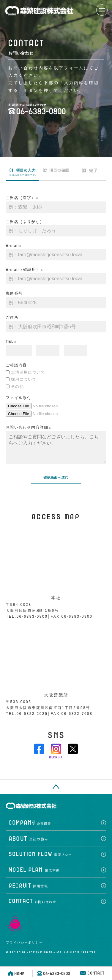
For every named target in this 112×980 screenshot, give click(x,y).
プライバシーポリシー (24, 948)
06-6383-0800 (32, 622)
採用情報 (56, 892)
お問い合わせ (56, 907)
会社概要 (56, 829)
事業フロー (56, 860)
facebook (39, 755)
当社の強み (56, 844)
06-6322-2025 (32, 720)
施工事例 (56, 876)
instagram (56, 755)
